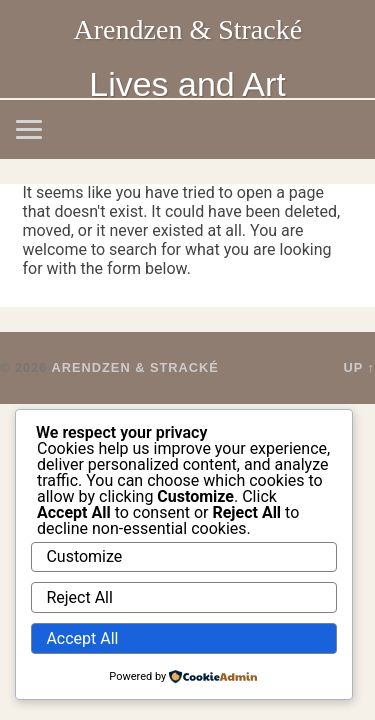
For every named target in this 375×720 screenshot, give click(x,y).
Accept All (82, 638)
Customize (84, 556)
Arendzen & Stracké (188, 29)
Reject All (79, 597)
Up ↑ (360, 367)
